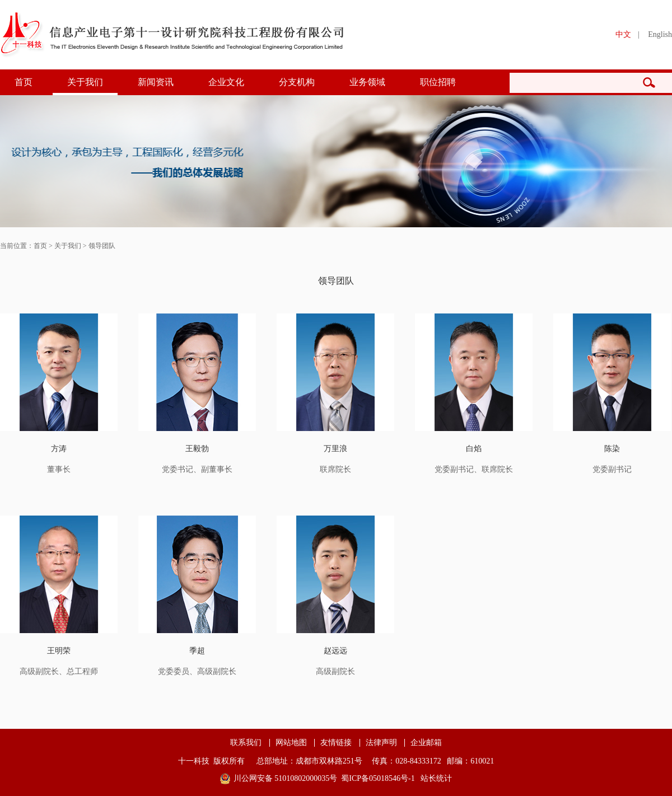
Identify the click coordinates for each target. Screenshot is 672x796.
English (660, 34)
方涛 (59, 449)
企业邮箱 (426, 743)
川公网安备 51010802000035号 (286, 778)
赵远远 (335, 651)
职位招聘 (438, 82)
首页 (24, 82)
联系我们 (246, 743)
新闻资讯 (156, 82)
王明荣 (59, 651)
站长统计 (436, 778)
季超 (197, 651)
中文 (623, 34)
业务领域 (367, 82)
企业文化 (226, 82)
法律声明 (381, 743)
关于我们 (85, 82)
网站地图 (291, 743)
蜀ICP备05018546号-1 (378, 778)
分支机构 (297, 82)
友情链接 (336, 743)
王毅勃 (197, 449)
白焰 (474, 449)
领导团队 (102, 246)
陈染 (612, 449)
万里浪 (335, 449)
